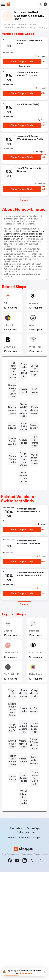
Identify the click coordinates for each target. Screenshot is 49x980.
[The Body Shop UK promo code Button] (23, 364)
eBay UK (8, 325)
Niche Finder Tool (26, 940)
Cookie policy (27, 973)
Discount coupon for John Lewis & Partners (24, 769)
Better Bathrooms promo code (24, 534)
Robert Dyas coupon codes (24, 855)
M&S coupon (24, 413)
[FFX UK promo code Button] (23, 496)
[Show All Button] (24, 658)
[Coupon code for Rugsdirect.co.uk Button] (23, 453)
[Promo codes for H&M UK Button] (23, 375)
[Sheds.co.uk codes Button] (23, 488)
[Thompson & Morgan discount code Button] (23, 845)
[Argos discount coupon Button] (23, 752)
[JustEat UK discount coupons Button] (23, 385)
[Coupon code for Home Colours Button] (23, 513)
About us (12, 946)
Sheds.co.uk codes (24, 488)
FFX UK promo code (24, 496)
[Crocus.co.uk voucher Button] (23, 882)
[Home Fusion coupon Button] (23, 463)
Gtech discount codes (24, 890)
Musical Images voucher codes (24, 523)
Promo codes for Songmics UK (24, 805)
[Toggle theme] (45, 4)
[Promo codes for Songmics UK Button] (23, 805)
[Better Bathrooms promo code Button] (23, 534)
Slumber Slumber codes (24, 504)
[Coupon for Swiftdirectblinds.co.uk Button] (23, 472)
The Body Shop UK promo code (24, 364)
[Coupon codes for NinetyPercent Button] (23, 795)
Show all (24, 658)
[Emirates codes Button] (23, 778)
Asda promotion (24, 405)
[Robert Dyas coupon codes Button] (23, 855)
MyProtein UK (11, 728)
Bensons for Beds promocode (24, 873)
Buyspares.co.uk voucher (24, 864)
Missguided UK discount (24, 744)
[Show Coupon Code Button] (22, 61)
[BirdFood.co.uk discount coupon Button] (23, 443)
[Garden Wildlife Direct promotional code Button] (23, 432)
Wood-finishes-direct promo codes (24, 910)
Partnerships (33, 936)
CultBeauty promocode (24, 786)
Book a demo (16, 936)
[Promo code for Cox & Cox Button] (23, 899)
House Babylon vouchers (24, 481)
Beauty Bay (10, 347)
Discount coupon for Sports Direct (24, 396)
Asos (32, 325)
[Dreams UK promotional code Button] (23, 834)
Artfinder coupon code (24, 825)
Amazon (33, 303)
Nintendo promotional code (24, 422)
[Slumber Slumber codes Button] (23, 504)
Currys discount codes (24, 760)
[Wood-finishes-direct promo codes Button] (23, 910)
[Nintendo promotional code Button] (23, 422)
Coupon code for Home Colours (24, 513)
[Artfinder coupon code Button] (23, 825)
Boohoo (8, 685)
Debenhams (35, 728)
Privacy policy (26, 962)
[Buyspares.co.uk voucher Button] (23, 864)
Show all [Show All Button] (24, 200)
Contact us (25, 946)
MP (6, 303)
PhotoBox (34, 685)
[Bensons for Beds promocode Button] (23, 873)
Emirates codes (24, 778)
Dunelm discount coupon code (24, 816)
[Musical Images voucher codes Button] (23, 523)
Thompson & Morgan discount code (24, 845)
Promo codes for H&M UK (24, 375)
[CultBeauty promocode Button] (23, 786)
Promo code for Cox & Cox (24, 899)
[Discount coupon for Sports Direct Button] (23, 396)
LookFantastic (11, 707)
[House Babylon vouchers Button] (23, 481)
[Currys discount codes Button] (23, 760)
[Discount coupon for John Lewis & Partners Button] (23, 769)
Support (37, 946)
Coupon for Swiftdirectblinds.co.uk (24, 472)
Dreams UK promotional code (24, 834)
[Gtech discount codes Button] (23, 890)
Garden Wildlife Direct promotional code (24, 432)
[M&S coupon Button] (23, 413)
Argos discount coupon (24, 752)
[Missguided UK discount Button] (23, 744)
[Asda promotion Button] (23, 405)
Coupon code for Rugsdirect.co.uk (24, 453)
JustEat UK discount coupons (24, 385)
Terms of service (41, 962)
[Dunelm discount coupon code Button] (23, 816)
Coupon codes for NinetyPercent (24, 795)
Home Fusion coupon (24, 463)
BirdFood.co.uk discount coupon (24, 443)
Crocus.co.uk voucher (24, 882)
